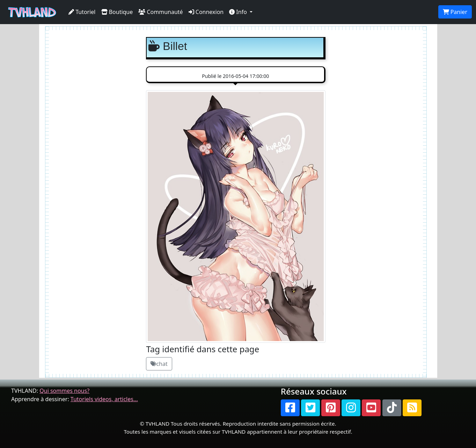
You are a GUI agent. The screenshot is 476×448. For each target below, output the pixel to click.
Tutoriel (82, 12)
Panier (455, 12)
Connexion (206, 12)
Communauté (160, 12)
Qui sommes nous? (64, 391)
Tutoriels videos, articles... (104, 399)
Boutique (117, 12)
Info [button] (239, 12)
